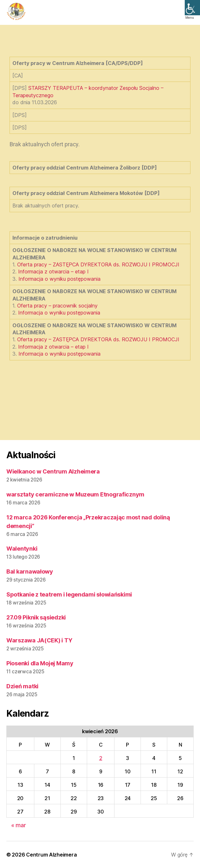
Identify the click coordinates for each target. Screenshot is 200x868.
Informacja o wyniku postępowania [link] (59, 279)
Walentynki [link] (22, 549)
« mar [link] (19, 825)
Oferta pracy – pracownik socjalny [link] (57, 306)
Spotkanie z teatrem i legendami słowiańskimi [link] (69, 594)
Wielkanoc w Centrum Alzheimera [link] (53, 471)
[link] (192, 8)
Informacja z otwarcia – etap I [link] (53, 271)
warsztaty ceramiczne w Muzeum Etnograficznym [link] (75, 494)
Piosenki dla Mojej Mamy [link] (40, 663)
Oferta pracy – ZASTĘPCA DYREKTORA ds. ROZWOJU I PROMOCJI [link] (98, 264)
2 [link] (101, 758)
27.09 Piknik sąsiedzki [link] (36, 617)
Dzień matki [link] (22, 686)
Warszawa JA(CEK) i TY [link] (39, 640)
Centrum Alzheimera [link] (51, 855)
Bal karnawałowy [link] (30, 571)
